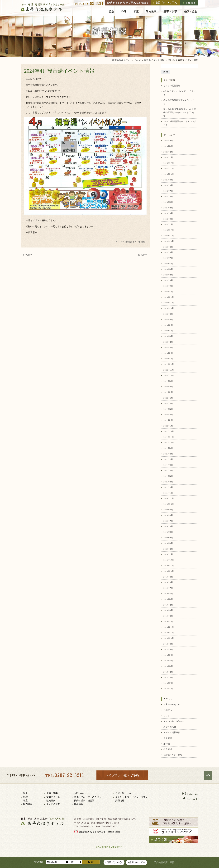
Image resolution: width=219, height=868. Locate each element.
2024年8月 (168, 252)
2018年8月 (168, 650)
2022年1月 (168, 426)
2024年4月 (168, 275)
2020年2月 (168, 549)
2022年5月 (168, 403)
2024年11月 (169, 236)
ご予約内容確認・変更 (163, 862)
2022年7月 (168, 392)
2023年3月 (168, 348)
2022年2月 (168, 420)
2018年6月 (168, 661)
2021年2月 (168, 487)
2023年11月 (169, 303)
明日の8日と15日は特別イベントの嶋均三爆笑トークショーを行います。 (180, 112)
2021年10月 (169, 443)
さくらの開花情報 (172, 86)
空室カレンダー (137, 862)
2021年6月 (168, 465)
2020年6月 (168, 526)
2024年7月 (168, 258)
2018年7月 (168, 655)
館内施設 (28, 804)
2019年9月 (168, 577)
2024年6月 (168, 264)
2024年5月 (168, 269)
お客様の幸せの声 (172, 704)
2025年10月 (169, 174)
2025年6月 (168, 196)
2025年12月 (169, 163)
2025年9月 (168, 180)
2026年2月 (168, 152)
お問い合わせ (81, 793)
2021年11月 (169, 437)
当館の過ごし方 (123, 793)
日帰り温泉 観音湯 (84, 801)
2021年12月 (169, 431)
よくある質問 (53, 804)
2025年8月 (168, 185)
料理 (25, 797)
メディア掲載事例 (172, 732)
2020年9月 (168, 510)
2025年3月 (168, 213)
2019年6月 (168, 594)
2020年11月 (169, 498)
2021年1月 (168, 493)
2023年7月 (168, 325)
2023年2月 (168, 353)
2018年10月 (169, 638)
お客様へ (168, 710)
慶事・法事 (52, 793)
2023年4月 (168, 342)
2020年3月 (168, 543)
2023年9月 (168, 314)
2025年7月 (168, 191)
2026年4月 (168, 141)
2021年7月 (168, 459)
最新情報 (168, 738)
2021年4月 (168, 476)
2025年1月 (168, 224)
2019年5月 (168, 599)
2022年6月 (168, 398)
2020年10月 (169, 504)
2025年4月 (168, 208)
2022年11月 (169, 370)
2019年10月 (169, 571)
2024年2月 (168, 286)
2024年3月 (168, 280)
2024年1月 (168, 292)
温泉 (25, 793)
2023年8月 (168, 320)
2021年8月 (168, 454)
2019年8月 (168, 582)
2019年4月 (168, 605)
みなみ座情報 (170, 727)
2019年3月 (168, 610)
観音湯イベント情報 (136, 242)
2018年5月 (168, 666)
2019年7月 (168, 588)
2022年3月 (168, 415)
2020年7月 (168, 521)
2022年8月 (168, 387)
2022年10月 (169, 376)
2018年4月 (168, 672)
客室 (25, 801)
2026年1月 (168, 157)
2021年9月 (168, 448)
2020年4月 (168, 538)
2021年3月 (168, 482)
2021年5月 (168, 470)
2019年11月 (169, 566)
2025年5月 (168, 202)
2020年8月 (168, 515)
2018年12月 (169, 627)
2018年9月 (168, 644)
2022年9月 (168, 381)
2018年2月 (168, 683)
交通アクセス (53, 797)
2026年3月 (168, 146)
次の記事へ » (144, 255)
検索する (91, 862)
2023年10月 (169, 308)
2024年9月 (168, 247)
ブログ (167, 716)
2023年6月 (168, 331)
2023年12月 (169, 297)
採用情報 (120, 801)
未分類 (167, 744)
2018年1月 (168, 689)
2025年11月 (169, 169)
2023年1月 (168, 359)
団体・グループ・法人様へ (88, 797)
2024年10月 (169, 241)
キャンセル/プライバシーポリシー (133, 797)
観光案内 (51, 801)
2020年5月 (168, 532)
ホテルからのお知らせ (174, 721)
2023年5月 (168, 336)
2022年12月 (169, 364)
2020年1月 (168, 554)
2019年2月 (168, 616)
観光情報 (168, 749)
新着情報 (79, 804)
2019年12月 (169, 560)
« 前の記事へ (27, 255)
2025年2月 (168, 219)
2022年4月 (168, 409)
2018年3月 (168, 677)
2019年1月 (168, 622)
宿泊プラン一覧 (115, 862)
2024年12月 (169, 230)
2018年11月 (169, 633)
